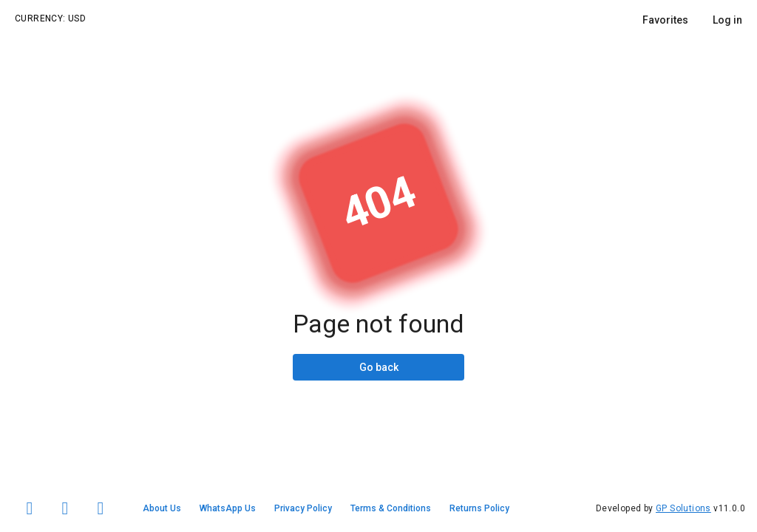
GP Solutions (683, 508)
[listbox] (692, 20)
